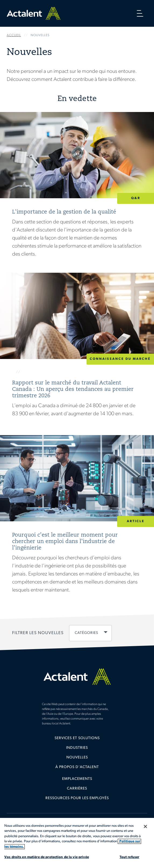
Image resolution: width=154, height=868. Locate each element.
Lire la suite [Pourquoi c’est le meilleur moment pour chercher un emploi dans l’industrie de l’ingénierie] (77, 519)
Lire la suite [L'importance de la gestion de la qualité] (77, 192)
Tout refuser (130, 857)
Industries (77, 748)
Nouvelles (77, 757)
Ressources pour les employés (77, 798)
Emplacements (77, 779)
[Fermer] (145, 826)
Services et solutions (77, 738)
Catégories (86, 633)
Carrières (77, 789)
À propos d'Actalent (77, 767)
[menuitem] (77, 740)
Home (34, 13)
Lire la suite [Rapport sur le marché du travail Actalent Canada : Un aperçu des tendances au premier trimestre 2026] (77, 350)
